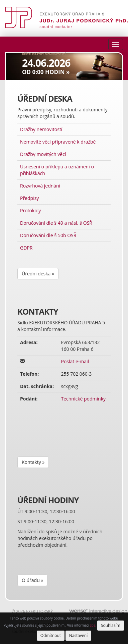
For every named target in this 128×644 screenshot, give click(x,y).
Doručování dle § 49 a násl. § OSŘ (56, 223)
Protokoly (30, 210)
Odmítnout (51, 635)
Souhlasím (111, 625)
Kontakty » (33, 462)
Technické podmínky (83, 399)
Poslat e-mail (75, 361)
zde (93, 625)
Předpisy (29, 198)
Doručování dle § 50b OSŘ (48, 235)
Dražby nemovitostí (41, 129)
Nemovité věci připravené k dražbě (58, 142)
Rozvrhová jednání (40, 186)
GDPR (26, 248)
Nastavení (79, 635)
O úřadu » (32, 580)
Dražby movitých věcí (43, 154)
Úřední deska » (38, 274)
